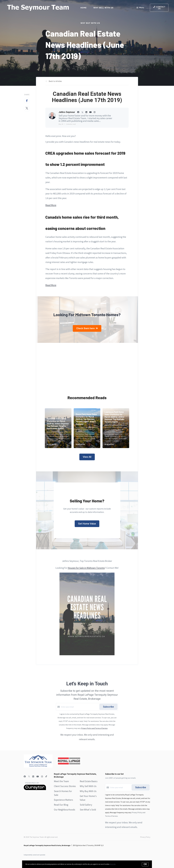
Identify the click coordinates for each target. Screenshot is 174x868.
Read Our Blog (61, 805)
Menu (140, 8)
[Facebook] (25, 777)
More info (113, 864)
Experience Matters (63, 800)
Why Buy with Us (90, 23)
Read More (51, 205)
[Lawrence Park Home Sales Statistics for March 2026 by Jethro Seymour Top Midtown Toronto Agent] (116, 428)
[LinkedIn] (33, 777)
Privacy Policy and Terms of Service (94, 728)
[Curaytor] (35, 789)
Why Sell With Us (88, 786)
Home (84, 8)
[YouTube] (38, 777)
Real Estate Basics (89, 781)
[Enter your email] (80, 707)
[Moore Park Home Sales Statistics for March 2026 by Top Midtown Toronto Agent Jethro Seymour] (87, 428)
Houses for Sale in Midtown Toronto (86, 568)
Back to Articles (55, 81)
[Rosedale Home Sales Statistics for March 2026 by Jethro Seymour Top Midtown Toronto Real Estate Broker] (58, 428)
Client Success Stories (65, 786)
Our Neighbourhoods (65, 810)
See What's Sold (88, 810)
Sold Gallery (86, 805)
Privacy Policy (145, 837)
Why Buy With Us (88, 791)
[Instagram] (42, 777)
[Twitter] (29, 777)
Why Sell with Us (103, 8)
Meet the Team (61, 781)
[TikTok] (46, 777)
